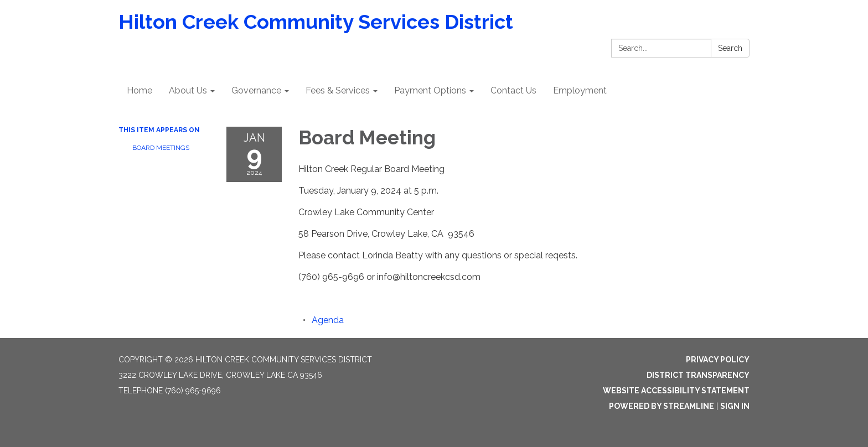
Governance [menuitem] (256, 90)
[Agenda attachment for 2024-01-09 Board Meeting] (328, 320)
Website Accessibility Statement (676, 391)
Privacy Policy (718, 360)
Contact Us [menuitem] (513, 90)
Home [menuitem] (139, 90)
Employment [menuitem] (580, 90)
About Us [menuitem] (188, 90)
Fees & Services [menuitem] (338, 90)
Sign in (735, 406)
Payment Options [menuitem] (430, 90)
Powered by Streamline (662, 406)
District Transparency (698, 375)
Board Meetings (161, 148)
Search (730, 48)
